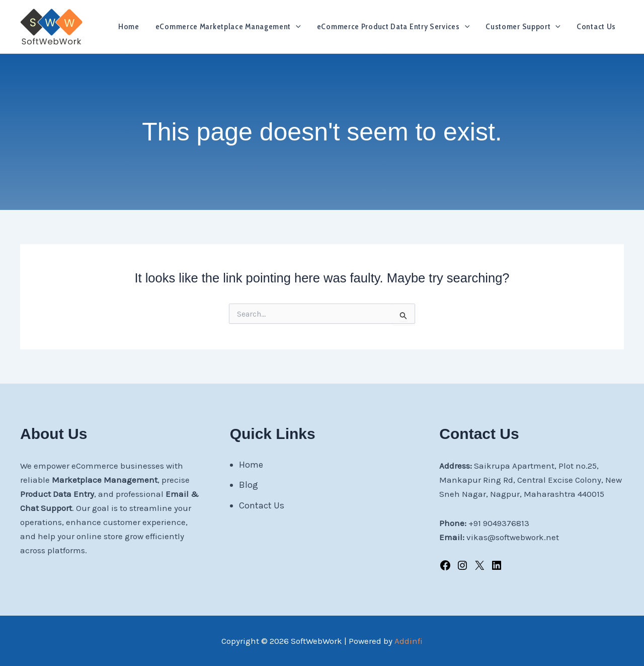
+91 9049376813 (499, 523)
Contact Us (596, 26)
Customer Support (523, 27)
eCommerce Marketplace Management (228, 27)
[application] (296, 27)
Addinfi (409, 641)
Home (129, 26)
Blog (249, 485)
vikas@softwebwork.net (513, 537)
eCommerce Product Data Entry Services (393, 27)
